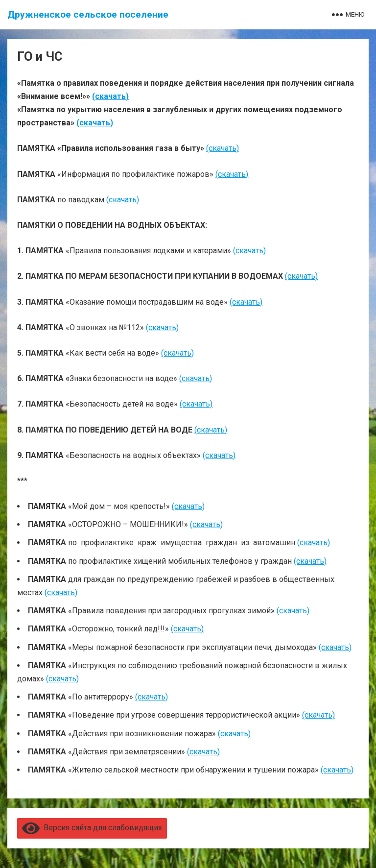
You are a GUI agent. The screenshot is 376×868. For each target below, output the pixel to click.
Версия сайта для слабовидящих (92, 828)
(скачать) (110, 96)
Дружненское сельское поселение (88, 14)
